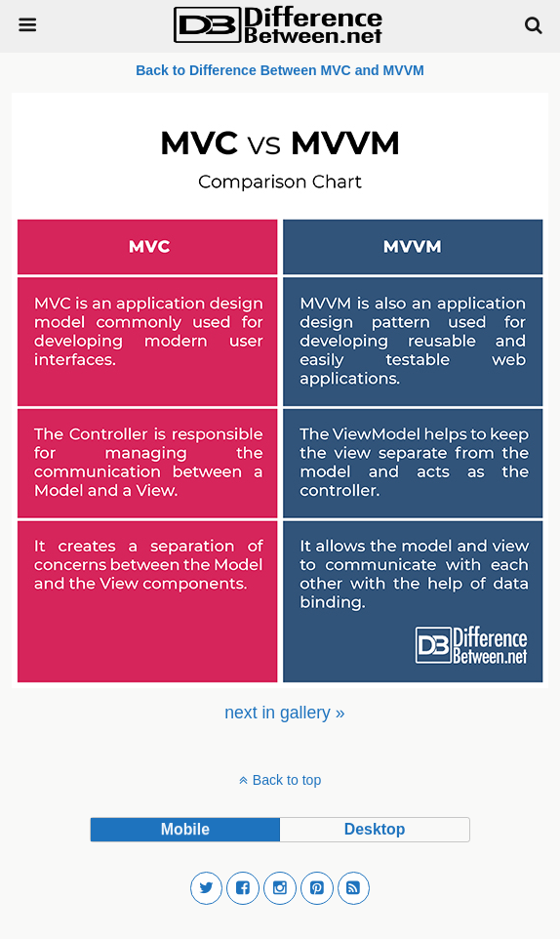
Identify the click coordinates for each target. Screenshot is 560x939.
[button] (207, 888)
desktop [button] (375, 829)
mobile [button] (185, 829)
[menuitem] (284, 713)
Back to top (287, 780)
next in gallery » (284, 713)
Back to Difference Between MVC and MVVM (280, 70)
